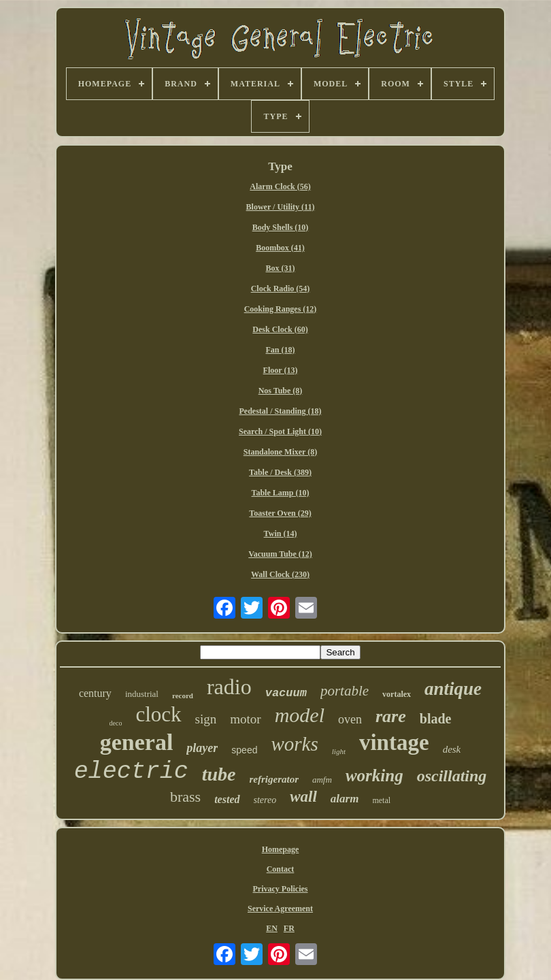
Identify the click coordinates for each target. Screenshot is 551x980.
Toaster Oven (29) (280, 513)
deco (116, 723)
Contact (281, 869)
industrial (142, 694)
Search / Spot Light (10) (280, 431)
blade (436, 719)
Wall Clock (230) (280, 574)
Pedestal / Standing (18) (280, 411)
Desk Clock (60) (280, 329)
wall (303, 797)
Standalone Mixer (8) (280, 452)
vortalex (397, 694)
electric (131, 772)
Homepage (281, 849)
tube (219, 774)
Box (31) (281, 268)
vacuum (286, 693)
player (202, 748)
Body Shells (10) (281, 227)
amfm (322, 780)
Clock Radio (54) (281, 289)
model (300, 715)
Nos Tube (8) (281, 391)
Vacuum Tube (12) (280, 554)
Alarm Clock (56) (280, 186)
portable (345, 691)
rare (391, 716)
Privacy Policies (281, 889)
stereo (265, 800)
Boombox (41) (280, 248)
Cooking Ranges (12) (281, 309)
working (374, 775)
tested (227, 799)
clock (158, 714)
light (339, 751)
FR (289, 928)
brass (185, 797)
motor (245, 719)
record (183, 696)
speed (244, 750)
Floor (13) (281, 370)
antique (453, 689)
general (137, 742)
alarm (345, 799)
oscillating (452, 776)
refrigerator (274, 779)
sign (206, 719)
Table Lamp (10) (281, 493)
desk (452, 749)
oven (350, 719)
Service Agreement (280, 909)
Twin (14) (281, 534)
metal (381, 800)
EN (272, 928)
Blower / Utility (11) (281, 207)
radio (229, 687)
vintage (394, 742)
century (95, 693)
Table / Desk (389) (280, 472)
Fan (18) (281, 350)
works (294, 744)
